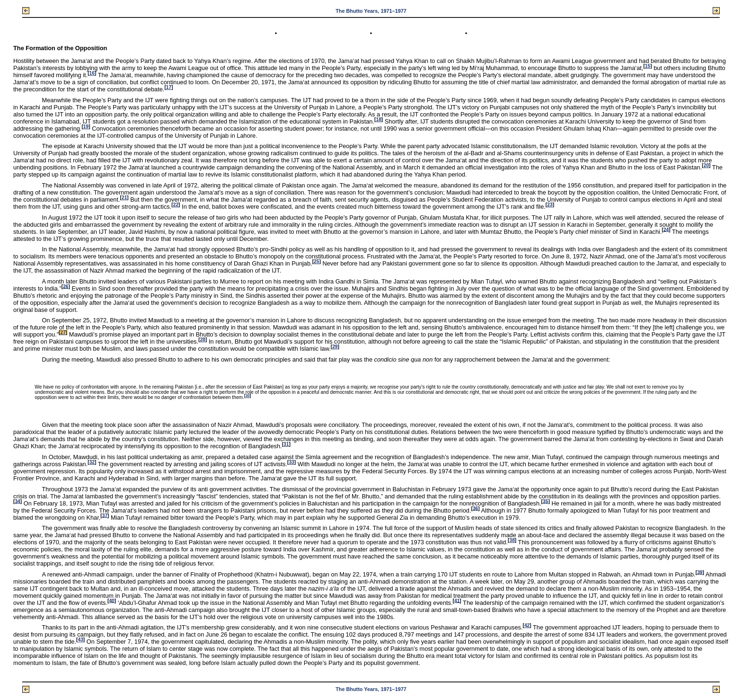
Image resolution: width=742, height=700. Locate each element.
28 (203, 340)
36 (475, 508)
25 (316, 261)
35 (545, 501)
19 (86, 127)
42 (527, 625)
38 (512, 540)
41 (457, 600)
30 (248, 396)
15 (648, 66)
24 (666, 229)
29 (335, 347)
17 (169, 87)
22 (176, 205)
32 (92, 462)
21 (124, 198)
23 (550, 205)
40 (111, 600)
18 (378, 120)
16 (92, 73)
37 (105, 515)
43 (80, 640)
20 (706, 165)
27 (63, 332)
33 (291, 462)
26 (66, 286)
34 (17, 501)
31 (286, 444)
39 (700, 572)
